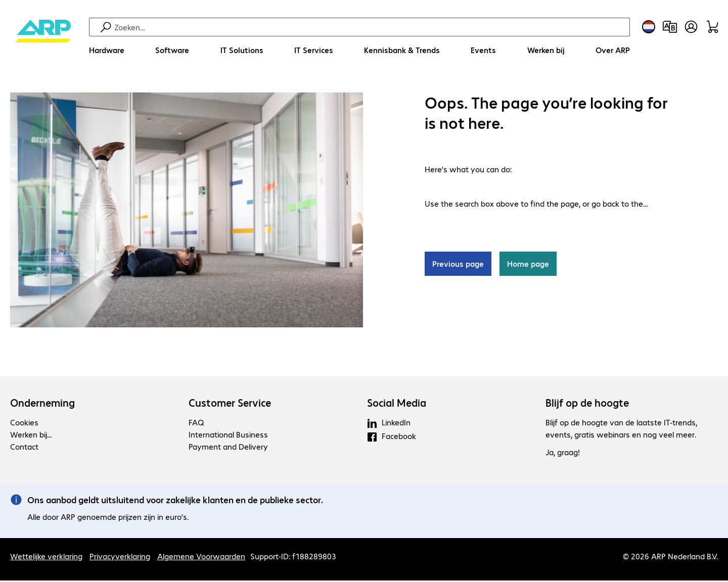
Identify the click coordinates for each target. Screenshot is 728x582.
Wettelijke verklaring (46, 557)
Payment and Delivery (228, 448)
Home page (528, 265)
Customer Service (230, 404)
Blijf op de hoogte (587, 404)
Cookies (24, 424)
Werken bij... (31, 436)
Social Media (397, 404)
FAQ (196, 424)
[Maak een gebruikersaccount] (691, 27)
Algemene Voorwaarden (201, 557)
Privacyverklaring (120, 557)
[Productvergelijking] (670, 27)
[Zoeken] (371, 27)
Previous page (458, 265)
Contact (24, 448)
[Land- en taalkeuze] (649, 27)
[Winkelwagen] (712, 27)
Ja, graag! (563, 453)
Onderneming (42, 404)
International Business (228, 436)
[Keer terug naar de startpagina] (43, 41)
